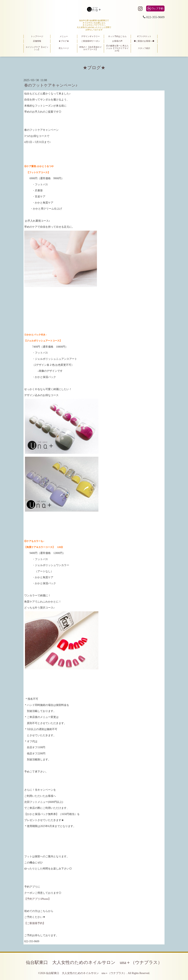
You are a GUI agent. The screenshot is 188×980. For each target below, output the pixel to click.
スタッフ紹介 (144, 48)
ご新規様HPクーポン (91, 41)
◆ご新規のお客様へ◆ (144, 41)
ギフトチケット (144, 36)
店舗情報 (37, 41)
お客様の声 (117, 41)
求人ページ (64, 48)
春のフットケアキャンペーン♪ (51, 85)
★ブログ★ (64, 41)
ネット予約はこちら (117, 36)
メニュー (64, 36)
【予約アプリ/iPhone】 (38, 899)
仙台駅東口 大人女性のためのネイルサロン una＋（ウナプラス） (94, 962)
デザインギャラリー (90, 36)
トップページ (37, 36)
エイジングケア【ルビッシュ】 (37, 48)
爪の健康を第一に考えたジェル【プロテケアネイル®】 (117, 48)
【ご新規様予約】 (35, 923)
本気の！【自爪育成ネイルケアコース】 (90, 48)
